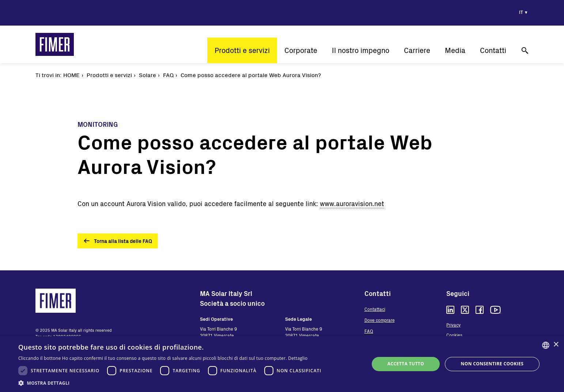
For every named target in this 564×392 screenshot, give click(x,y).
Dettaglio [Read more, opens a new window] (298, 358)
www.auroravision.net (352, 203)
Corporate (301, 50)
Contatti (493, 50)
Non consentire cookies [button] (492, 364)
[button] (172, 383)
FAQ (369, 331)
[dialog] (282, 364)
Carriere (417, 50)
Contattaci (375, 309)
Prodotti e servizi (242, 50)
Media (455, 50)
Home (71, 75)
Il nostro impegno (361, 50)
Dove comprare (380, 320)
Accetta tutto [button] (406, 364)
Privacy (453, 325)
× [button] (556, 345)
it (521, 12)
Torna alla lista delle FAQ (123, 241)
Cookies (454, 335)
